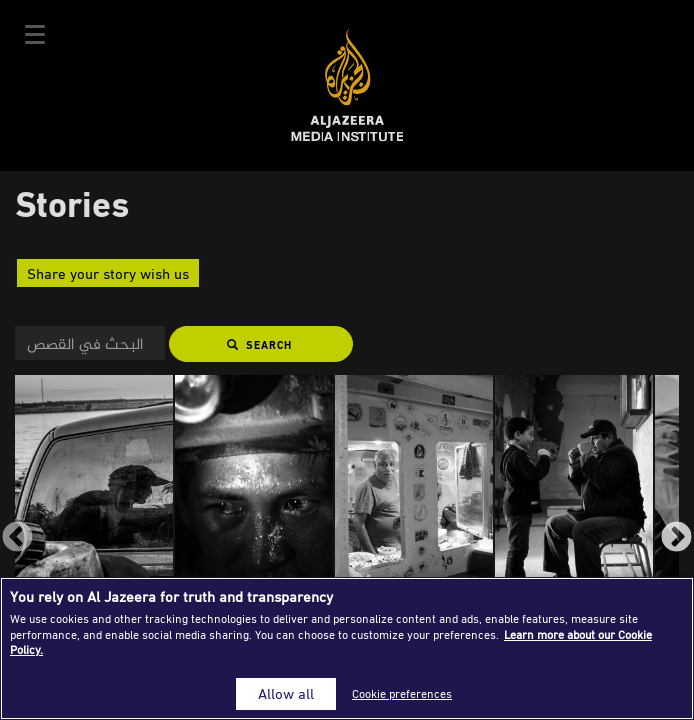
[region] (347, 648)
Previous (17, 538)
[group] (95, 523)
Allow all (286, 693)
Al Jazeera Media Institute (347, 85)
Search (259, 344)
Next (676, 538)
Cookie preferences (402, 693)
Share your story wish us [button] (108, 273)
